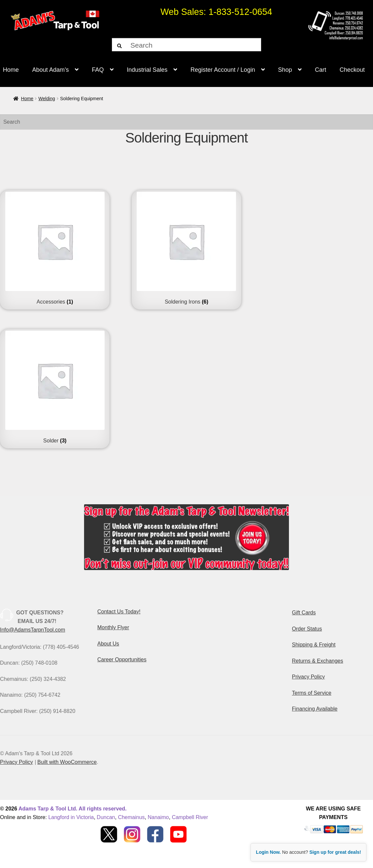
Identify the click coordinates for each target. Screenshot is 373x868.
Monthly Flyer (113, 627)
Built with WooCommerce (67, 762)
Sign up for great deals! (335, 852)
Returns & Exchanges (318, 661)
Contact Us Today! (119, 612)
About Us (108, 644)
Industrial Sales (147, 70)
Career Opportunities (122, 660)
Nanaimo (158, 817)
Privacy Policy (308, 677)
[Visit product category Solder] (55, 387)
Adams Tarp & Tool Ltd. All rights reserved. (73, 809)
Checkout (352, 70)
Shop (285, 70)
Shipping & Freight (314, 645)
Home (27, 99)
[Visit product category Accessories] (55, 248)
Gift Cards (304, 613)
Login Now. (268, 852)
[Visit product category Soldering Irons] (186, 248)
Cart (321, 70)
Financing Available (315, 709)
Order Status (307, 629)
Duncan (106, 817)
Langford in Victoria (71, 817)
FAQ (98, 70)
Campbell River (190, 817)
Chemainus (131, 817)
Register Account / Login (223, 70)
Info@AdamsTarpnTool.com (33, 630)
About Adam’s (50, 70)
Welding (47, 99)
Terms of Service (312, 693)
